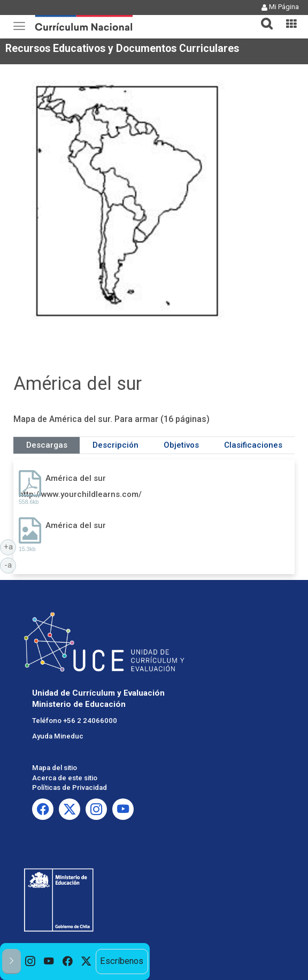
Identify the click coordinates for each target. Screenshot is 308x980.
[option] (30, 962)
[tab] (263, 17)
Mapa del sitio (55, 768)
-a (10, 564)
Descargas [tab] (47, 445)
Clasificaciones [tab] (253, 445)
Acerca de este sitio (65, 778)
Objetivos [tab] (181, 445)
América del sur (76, 478)
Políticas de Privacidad (70, 787)
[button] (263, 17)
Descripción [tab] (115, 445)
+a (10, 546)
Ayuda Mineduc (58, 736)
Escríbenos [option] (122, 961)
